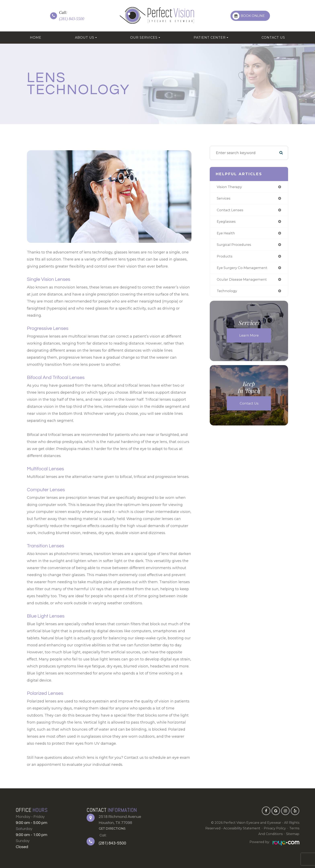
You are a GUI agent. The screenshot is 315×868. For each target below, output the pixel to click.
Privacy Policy (275, 828)
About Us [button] (86, 38)
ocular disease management (242, 282)
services (223, 199)
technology (227, 294)
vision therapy (229, 187)
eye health (226, 235)
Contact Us (273, 38)
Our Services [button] (145, 38)
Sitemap (293, 834)
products (224, 258)
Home (36, 38)
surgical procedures (234, 246)
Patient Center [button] (211, 38)
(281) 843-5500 (72, 19)
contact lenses (230, 211)
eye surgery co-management (243, 270)
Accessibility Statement (242, 828)
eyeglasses (226, 223)
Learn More (249, 339)
